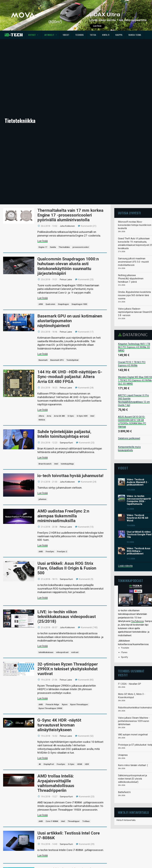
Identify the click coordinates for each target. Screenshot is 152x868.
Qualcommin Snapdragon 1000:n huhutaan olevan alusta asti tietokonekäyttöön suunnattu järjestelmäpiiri (68, 266)
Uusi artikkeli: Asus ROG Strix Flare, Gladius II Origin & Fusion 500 (67, 568)
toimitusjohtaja (67, 464)
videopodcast (62, 652)
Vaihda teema (135, 35)
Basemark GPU (57, 360)
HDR (87, 764)
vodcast (75, 652)
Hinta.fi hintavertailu (126, 820)
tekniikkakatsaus (46, 652)
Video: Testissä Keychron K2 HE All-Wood (138, 518)
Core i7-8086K (52, 821)
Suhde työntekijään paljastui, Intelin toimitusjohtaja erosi (64, 434)
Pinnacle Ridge (52, 704)
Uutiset (33, 35)
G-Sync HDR (82, 416)
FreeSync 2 (62, 552)
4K (40, 764)
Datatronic (134, 335)
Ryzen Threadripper (79, 704)
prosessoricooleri (81, 247)
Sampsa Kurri (66, 443)
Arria (49, 416)
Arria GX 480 (59, 416)
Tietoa (93, 35)
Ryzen (65, 704)
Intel (92, 416)
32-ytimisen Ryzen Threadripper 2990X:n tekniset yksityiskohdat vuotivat (68, 669)
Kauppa (119, 35)
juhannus (42, 499)
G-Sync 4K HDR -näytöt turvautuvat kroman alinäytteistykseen (59, 725)
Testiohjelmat (72, 360)
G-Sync (71, 416)
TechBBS (79, 35)
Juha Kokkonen (67, 226)
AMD (41, 552)
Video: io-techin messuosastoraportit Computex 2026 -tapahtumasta (139, 500)
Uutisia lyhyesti (129, 213)
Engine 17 (43, 247)
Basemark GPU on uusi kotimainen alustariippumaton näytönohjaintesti (70, 321)
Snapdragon (63, 304)
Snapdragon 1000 (79, 304)
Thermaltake (64, 247)
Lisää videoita (125, 566)
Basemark (43, 360)
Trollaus (86, 821)
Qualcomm (50, 304)
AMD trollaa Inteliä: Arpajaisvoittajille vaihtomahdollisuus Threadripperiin (56, 783)
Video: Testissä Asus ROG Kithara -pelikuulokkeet (139, 551)
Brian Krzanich (45, 464)
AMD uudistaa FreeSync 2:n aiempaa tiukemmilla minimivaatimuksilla (63, 516)
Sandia (53, 247)
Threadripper (74, 821)
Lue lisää (43, 241)
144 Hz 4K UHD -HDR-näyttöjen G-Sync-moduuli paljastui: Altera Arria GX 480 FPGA (70, 377)
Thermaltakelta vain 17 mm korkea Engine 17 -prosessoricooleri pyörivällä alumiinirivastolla (70, 215)
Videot (66, 35)
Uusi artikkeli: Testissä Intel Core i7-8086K (69, 835)
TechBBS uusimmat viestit (131, 673)
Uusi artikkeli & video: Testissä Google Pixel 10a (139, 534)
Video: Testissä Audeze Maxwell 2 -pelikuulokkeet (138, 482)
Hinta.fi (106, 35)
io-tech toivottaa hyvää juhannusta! (70, 476)
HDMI (80, 764)
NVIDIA (42, 420)
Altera (41, 416)
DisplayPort (49, 764)
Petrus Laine (66, 280)
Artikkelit (51, 35)
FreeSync (50, 552)
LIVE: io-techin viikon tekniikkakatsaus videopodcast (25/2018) (67, 617)
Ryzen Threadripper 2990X (50, 708)
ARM (41, 304)
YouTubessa (137, 621)
